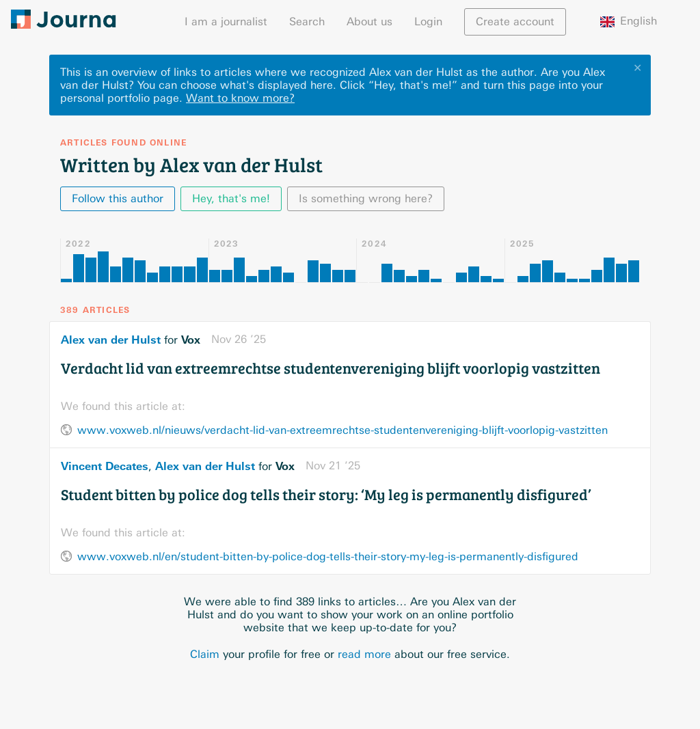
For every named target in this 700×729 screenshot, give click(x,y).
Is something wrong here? (366, 198)
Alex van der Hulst (111, 340)
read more (364, 654)
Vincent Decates (105, 466)
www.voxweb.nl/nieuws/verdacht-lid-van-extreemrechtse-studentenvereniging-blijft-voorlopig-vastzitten (342, 430)
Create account (515, 22)
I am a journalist (226, 22)
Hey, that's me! (231, 198)
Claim (205, 654)
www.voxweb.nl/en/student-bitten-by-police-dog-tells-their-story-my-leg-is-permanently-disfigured (328, 556)
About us (369, 22)
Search (307, 22)
